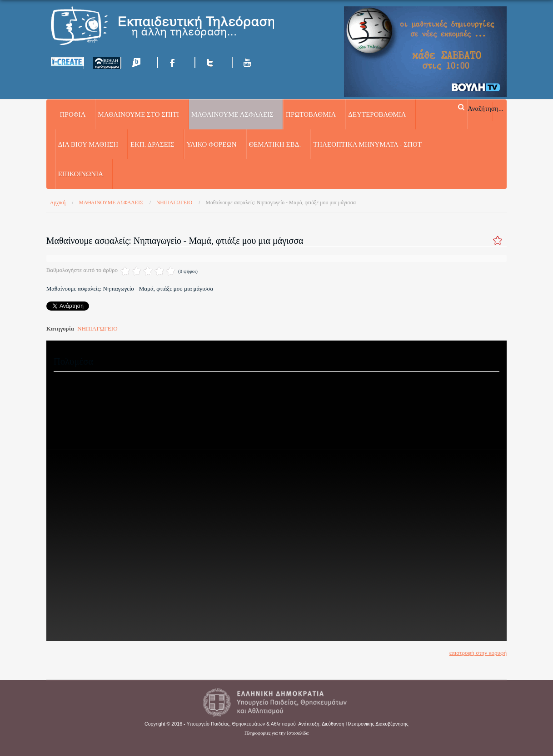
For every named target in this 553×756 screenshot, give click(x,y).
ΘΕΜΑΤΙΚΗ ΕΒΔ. (275, 144)
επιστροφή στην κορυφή (478, 653)
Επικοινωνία (81, 174)
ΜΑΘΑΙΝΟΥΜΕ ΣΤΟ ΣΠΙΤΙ (139, 114)
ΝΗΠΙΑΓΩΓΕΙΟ (97, 329)
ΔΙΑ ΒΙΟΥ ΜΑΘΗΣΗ (88, 144)
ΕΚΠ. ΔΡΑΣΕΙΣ (152, 144)
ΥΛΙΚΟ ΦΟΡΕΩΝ (212, 144)
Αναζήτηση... (486, 108)
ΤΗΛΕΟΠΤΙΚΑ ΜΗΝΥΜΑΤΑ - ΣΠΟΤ (367, 144)
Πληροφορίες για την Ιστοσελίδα (276, 733)
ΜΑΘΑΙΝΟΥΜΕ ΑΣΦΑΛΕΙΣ (232, 114)
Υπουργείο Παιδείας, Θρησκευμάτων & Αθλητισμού (241, 724)
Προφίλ (73, 114)
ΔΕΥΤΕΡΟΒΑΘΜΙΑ (377, 114)
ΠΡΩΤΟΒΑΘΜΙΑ (311, 114)
